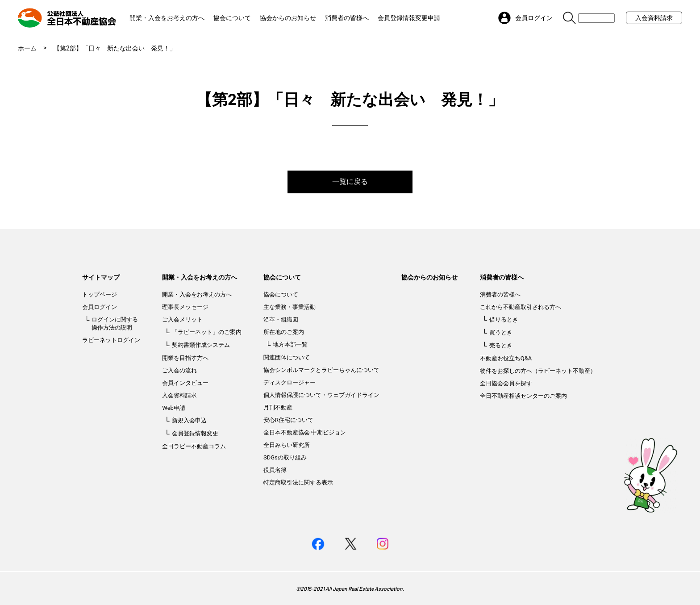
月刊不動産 (278, 407)
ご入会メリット (182, 319)
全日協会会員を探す (506, 383)
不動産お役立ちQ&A (506, 358)
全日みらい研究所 (287, 445)
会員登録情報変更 (195, 433)
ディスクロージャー (290, 382)
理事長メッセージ (185, 307)
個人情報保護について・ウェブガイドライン (321, 395)
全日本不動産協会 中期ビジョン (305, 432)
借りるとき (504, 319)
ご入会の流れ (179, 370)
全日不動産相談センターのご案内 (523, 396)
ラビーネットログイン (111, 340)
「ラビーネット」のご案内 (207, 332)
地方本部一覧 (290, 344)
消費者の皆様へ (347, 18)
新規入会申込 (189, 420)
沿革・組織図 (281, 319)
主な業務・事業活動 (290, 307)
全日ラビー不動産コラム (194, 446)
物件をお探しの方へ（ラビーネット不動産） (538, 371)
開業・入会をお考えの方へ (167, 18)
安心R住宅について (288, 420)
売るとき (501, 345)
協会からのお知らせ (288, 18)
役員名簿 (275, 470)
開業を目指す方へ (185, 358)
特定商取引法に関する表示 (298, 482)
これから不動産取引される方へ (521, 307)
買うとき (501, 332)
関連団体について (287, 357)
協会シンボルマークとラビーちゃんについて (321, 370)
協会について (232, 18)
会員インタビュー (185, 383)
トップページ (100, 294)
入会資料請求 (654, 18)
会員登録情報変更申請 (409, 18)
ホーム (27, 48)
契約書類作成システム (201, 345)
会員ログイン (100, 307)
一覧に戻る (350, 181)
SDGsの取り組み (285, 457)
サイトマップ (101, 277)
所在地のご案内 (284, 332)
